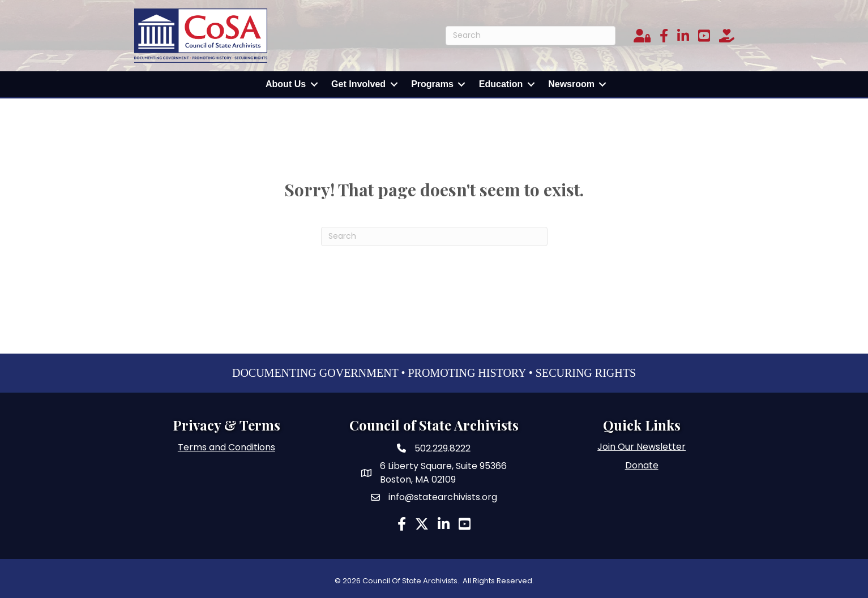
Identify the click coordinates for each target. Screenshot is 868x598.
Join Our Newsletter (642, 447)
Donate (642, 465)
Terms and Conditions (226, 447)
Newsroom (571, 84)
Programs (432, 84)
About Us (286, 84)
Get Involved (358, 84)
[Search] (531, 36)
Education (501, 84)
